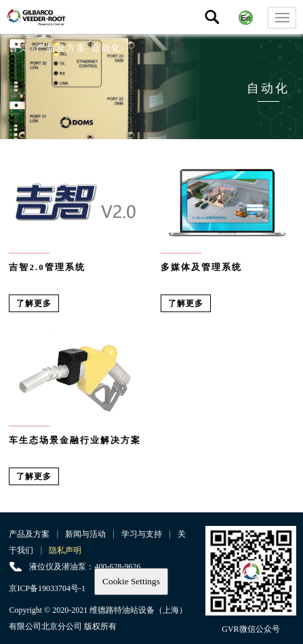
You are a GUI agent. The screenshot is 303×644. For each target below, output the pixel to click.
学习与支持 (142, 534)
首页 (19, 48)
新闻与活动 (85, 534)
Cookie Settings (131, 581)
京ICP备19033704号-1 (47, 588)
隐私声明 (65, 550)
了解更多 (34, 303)
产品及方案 (29, 534)
